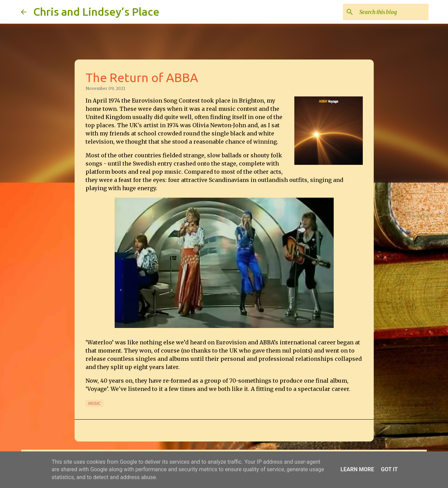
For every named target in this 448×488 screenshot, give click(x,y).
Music (94, 403)
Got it (389, 469)
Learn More (357, 469)
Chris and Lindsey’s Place (96, 12)
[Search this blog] (393, 12)
